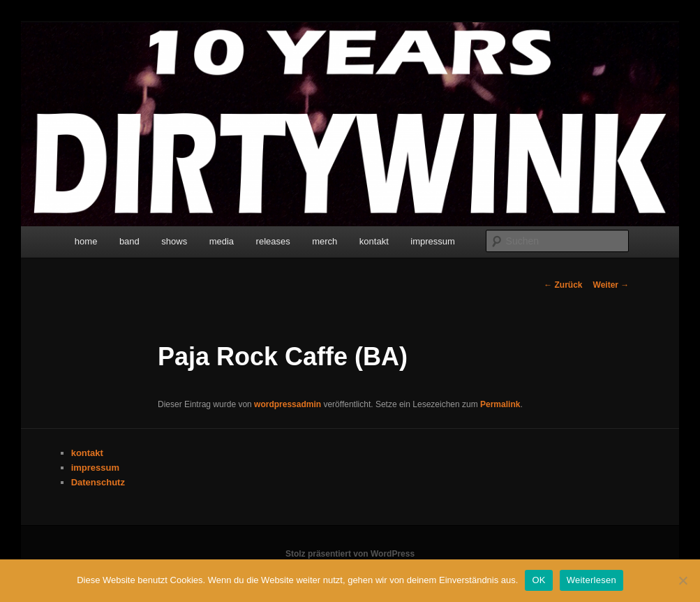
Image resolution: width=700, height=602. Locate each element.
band (129, 241)
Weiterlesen (591, 580)
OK (538, 580)
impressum (433, 241)
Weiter (611, 285)
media (222, 241)
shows (174, 241)
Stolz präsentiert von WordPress (350, 554)
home (86, 241)
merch (325, 241)
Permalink (500, 404)
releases (273, 241)
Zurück (563, 285)
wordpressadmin (288, 404)
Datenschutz (98, 482)
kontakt (374, 241)
